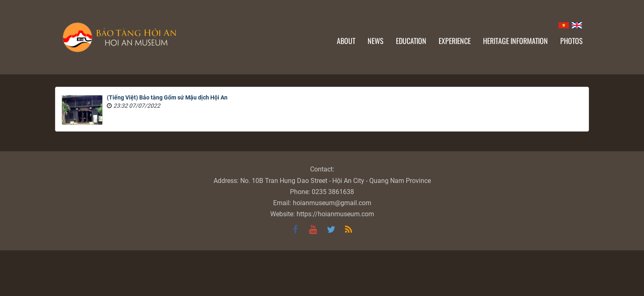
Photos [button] (572, 41)
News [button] (376, 41)
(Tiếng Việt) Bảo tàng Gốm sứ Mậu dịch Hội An (167, 97)
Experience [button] (455, 41)
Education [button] (411, 41)
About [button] (346, 41)
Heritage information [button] (515, 41)
